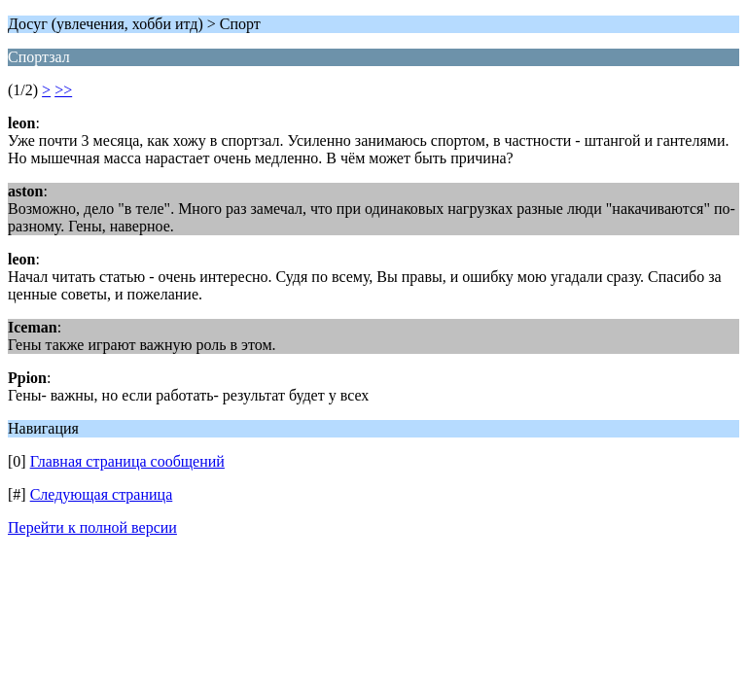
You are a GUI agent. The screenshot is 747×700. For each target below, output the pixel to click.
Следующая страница (102, 494)
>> (63, 90)
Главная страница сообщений (127, 461)
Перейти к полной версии (92, 527)
